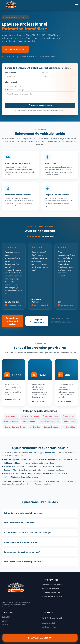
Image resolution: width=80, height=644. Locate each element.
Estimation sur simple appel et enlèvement (24, 513)
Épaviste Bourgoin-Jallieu (50, 422)
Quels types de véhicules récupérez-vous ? (23, 562)
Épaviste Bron (68, 416)
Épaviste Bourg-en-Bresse (15, 427)
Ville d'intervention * (12, 82)
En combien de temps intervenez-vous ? (22, 552)
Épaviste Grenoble (11, 422)
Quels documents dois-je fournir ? (20, 523)
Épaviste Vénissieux (51, 416)
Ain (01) (5, 625)
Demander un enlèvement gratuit (12, 321)
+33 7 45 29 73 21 (15, 49)
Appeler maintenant (37, 321)
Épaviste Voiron (70, 422)
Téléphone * (45, 73)
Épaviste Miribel (69, 427)
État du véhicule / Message (14, 90)
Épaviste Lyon (12, 416)
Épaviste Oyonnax (51, 427)
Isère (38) (5, 621)
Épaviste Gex (35, 427)
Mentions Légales (49, 627)
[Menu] (76, 5)
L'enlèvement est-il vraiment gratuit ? (21, 542)
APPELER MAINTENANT (40, 638)
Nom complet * (10, 73)
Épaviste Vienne (29, 422)
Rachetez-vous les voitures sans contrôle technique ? (28, 533)
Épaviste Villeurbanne (30, 416)
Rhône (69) (6, 617)
